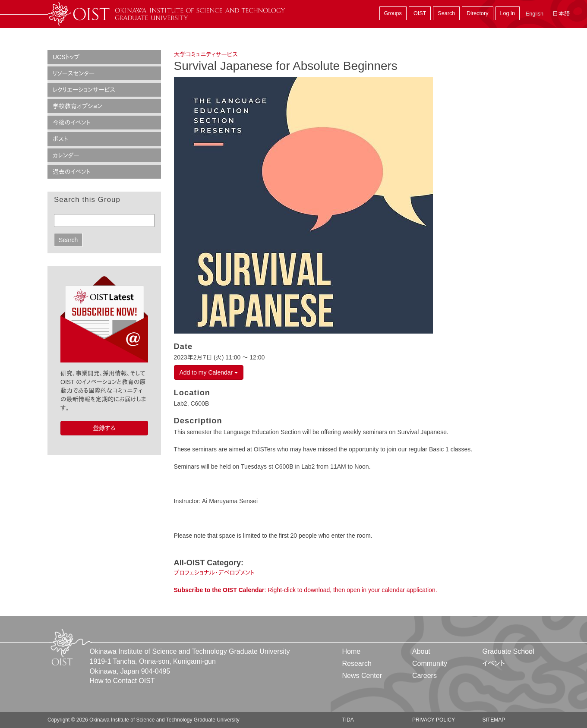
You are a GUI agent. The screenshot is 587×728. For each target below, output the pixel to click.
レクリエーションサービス (84, 90)
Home (352, 651)
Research (357, 663)
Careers (424, 676)
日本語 (561, 14)
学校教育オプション (77, 106)
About (421, 651)
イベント (494, 663)
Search (446, 13)
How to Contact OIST (122, 681)
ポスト (60, 139)
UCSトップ (66, 57)
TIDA (348, 720)
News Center (362, 676)
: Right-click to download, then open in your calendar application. (306, 590)
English (535, 14)
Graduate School (508, 651)
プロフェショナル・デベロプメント (214, 573)
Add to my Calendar (209, 372)
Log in (508, 13)
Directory (477, 13)
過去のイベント (72, 172)
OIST (420, 13)
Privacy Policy (434, 720)
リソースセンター (74, 73)
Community (430, 663)
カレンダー (66, 155)
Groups (393, 13)
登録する (104, 428)
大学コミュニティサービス (206, 54)
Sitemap (494, 720)
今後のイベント (72, 123)
